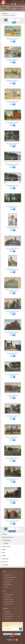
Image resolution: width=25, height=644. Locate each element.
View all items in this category (9, 15)
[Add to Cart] (14, 42)
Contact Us (20, 1)
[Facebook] (7, 640)
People (3, 553)
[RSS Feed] (17, 640)
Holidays (4, 550)
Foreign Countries (6, 546)
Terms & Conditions (9, 580)
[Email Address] (11, 629)
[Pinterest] (14, 640)
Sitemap (7, 587)
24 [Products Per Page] (10, 22)
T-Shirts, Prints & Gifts (10, 602)
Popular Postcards (9, 599)
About (4, 572)
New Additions (5, 565)
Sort (14, 22)
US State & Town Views (13, 537)
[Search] (12, 4)
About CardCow (8, 575)
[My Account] (15, 4)
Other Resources (8, 619)
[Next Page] (18, 20)
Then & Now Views (9, 616)
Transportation (5, 559)
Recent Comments (9, 614)
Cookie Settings (8, 584)
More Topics (5, 562)
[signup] (21, 629)
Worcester (5, 543)
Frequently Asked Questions (11, 577)
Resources (6, 608)
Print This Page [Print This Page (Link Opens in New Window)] (12, 531)
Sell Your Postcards (9, 595)
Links (4, 591)
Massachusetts (6, 540)
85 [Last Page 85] (15, 20)
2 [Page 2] (9, 20)
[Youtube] (12, 640)
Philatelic (4, 556)
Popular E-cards (8, 604)
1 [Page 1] (6, 20)
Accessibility (7, 612)
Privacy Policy (8, 582)
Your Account (14, 1)
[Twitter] (10, 640)
